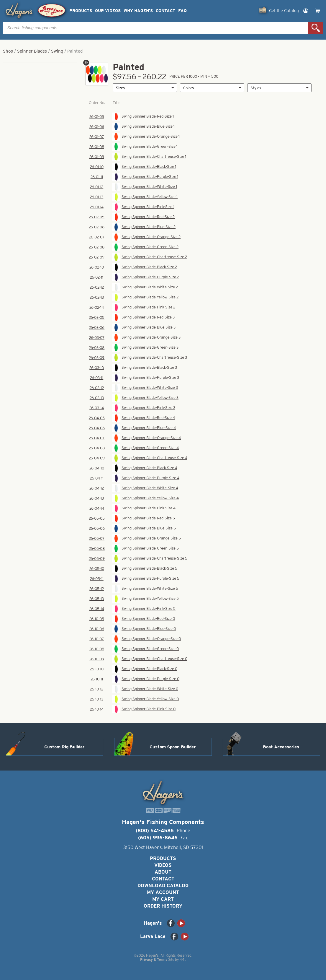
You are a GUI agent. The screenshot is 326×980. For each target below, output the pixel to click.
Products (81, 11)
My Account (163, 892)
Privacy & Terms (154, 959)
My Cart (163, 899)
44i (182, 959)
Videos (163, 865)
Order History (163, 906)
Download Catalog (163, 886)
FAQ (182, 11)
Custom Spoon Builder (173, 747)
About (163, 872)
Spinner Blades (32, 51)
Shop (8, 51)
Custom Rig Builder (64, 747)
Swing (57, 51)
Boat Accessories (281, 747)
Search (316, 28)
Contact (166, 11)
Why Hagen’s (138, 11)
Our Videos (108, 11)
